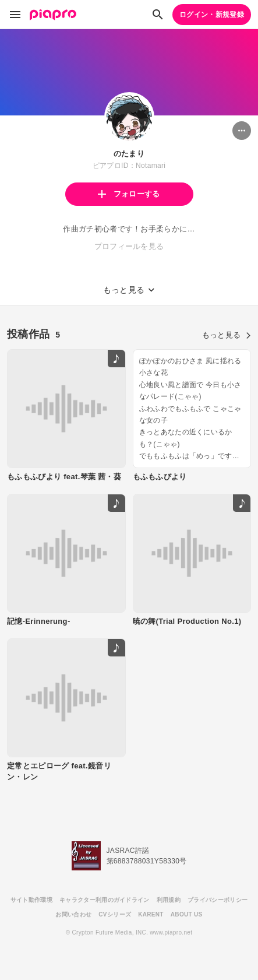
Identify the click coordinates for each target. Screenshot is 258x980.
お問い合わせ (73, 914)
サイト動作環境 (31, 900)
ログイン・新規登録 (212, 15)
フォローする (129, 194)
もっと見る (227, 335)
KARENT (151, 914)
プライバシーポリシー (218, 900)
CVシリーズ (115, 914)
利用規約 (169, 900)
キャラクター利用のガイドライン (105, 900)
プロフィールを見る (129, 246)
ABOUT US (187, 914)
